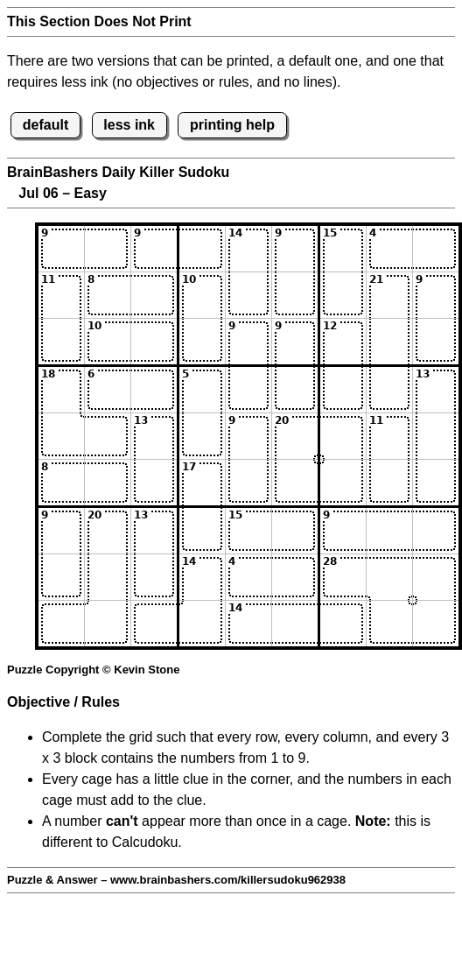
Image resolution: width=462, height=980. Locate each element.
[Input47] (343, 390)
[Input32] (108, 342)
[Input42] (108, 390)
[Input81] (61, 577)
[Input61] (61, 483)
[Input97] (343, 624)
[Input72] (108, 531)
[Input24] (202, 295)
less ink (129, 125)
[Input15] (248, 249)
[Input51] (61, 436)
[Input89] (436, 577)
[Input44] (202, 390)
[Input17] (343, 249)
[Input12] (108, 249)
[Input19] (436, 249)
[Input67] (343, 483)
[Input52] (108, 436)
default (45, 125)
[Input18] (389, 249)
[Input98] (389, 624)
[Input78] (389, 531)
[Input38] (389, 342)
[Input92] (108, 624)
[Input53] (154, 436)
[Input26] (295, 295)
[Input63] (154, 483)
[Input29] (436, 295)
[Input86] (295, 577)
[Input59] (436, 436)
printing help (232, 125)
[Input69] (436, 483)
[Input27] (343, 295)
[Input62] (108, 483)
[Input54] (202, 436)
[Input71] (61, 531)
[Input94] (202, 624)
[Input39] (436, 342)
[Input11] (61, 249)
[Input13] (154, 249)
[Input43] (154, 390)
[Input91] (61, 624)
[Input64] (202, 483)
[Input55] (248, 436)
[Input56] (295, 436)
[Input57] (343, 436)
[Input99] (436, 624)
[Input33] (154, 342)
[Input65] (248, 483)
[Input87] (343, 577)
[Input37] (343, 342)
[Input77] (343, 531)
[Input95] (248, 624)
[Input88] (389, 577)
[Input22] (108, 295)
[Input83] (154, 577)
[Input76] (295, 531)
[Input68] (389, 483)
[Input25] (248, 295)
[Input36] (295, 342)
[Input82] (108, 577)
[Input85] (248, 577)
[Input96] (295, 624)
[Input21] (61, 295)
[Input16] (295, 249)
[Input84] (202, 577)
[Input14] (202, 249)
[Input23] (154, 295)
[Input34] (202, 342)
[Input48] (389, 390)
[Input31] (61, 342)
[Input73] (154, 531)
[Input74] (202, 531)
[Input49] (436, 390)
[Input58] (389, 436)
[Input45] (248, 390)
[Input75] (248, 531)
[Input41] (61, 390)
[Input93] (154, 624)
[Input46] (295, 390)
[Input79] (436, 531)
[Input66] (295, 483)
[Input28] (389, 295)
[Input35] (248, 342)
